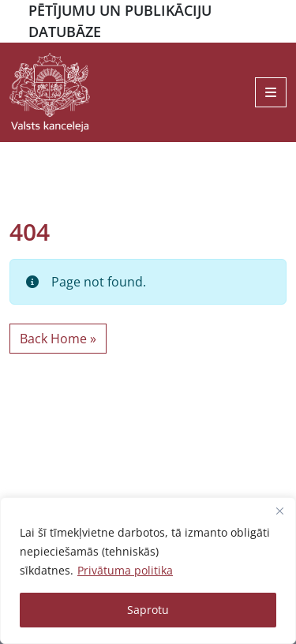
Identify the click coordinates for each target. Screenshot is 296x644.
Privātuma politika (125, 570)
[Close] (279, 511)
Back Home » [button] (58, 339)
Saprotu (148, 610)
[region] (148, 571)
